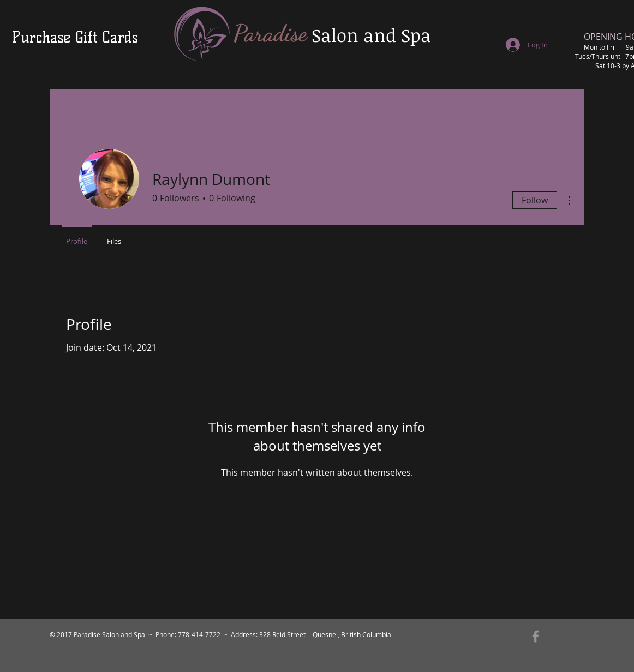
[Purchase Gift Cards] (75, 37)
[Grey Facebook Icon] (536, 636)
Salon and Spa (371, 35)
